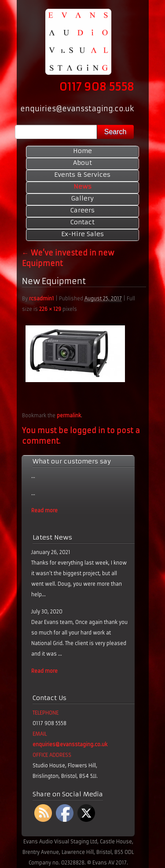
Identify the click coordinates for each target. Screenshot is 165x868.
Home (82, 151)
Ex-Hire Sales (82, 234)
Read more (44, 511)
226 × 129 (50, 309)
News (82, 186)
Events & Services (82, 175)
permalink (69, 416)
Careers (82, 210)
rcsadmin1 (42, 299)
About (82, 163)
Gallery (82, 198)
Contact (82, 222)
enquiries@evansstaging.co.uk (70, 744)
